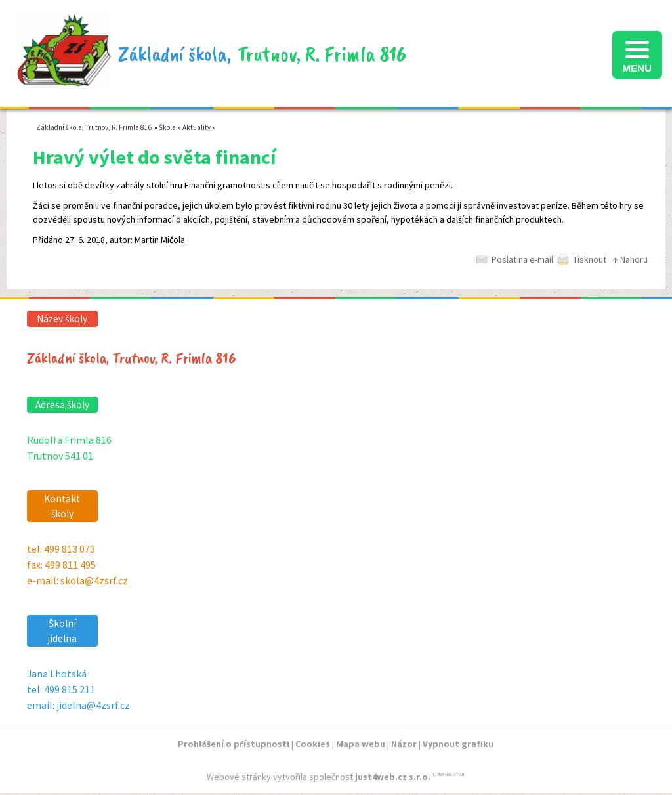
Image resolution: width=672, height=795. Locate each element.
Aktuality (197, 127)
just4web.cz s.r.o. (393, 777)
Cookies (313, 744)
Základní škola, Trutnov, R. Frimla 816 (94, 127)
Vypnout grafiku (458, 744)
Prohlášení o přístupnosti (234, 744)
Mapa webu (361, 744)
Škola (167, 127)
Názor (404, 744)
